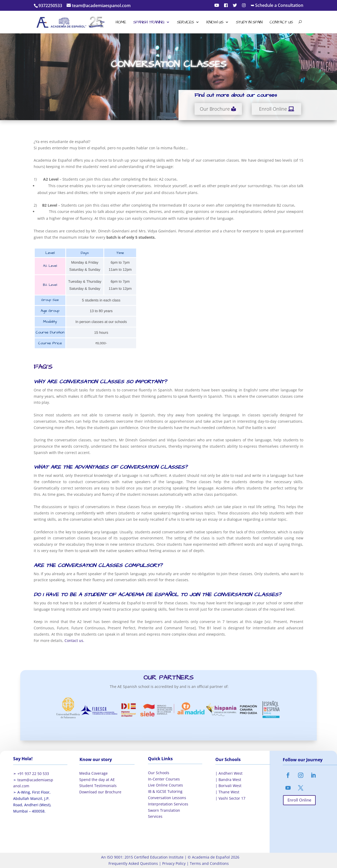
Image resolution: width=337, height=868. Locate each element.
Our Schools (159, 773)
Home (121, 23)
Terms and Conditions (209, 863)
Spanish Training (149, 23)
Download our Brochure (100, 792)
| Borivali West (228, 786)
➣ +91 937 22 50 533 (31, 773)
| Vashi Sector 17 (230, 798)
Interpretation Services (168, 804)
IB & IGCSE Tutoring (165, 791)
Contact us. (74, 640)
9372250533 (50, 6)
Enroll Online (273, 109)
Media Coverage (93, 773)
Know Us (215, 23)
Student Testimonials (98, 786)
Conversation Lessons (167, 798)
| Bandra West (228, 780)
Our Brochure (215, 109)
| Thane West (227, 792)
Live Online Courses (165, 785)
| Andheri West (229, 773)
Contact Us (281, 23)
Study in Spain (249, 23)
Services (185, 23)
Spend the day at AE (97, 780)
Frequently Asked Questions (133, 863)
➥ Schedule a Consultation (277, 6)
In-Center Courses (164, 779)
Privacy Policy (173, 863)
